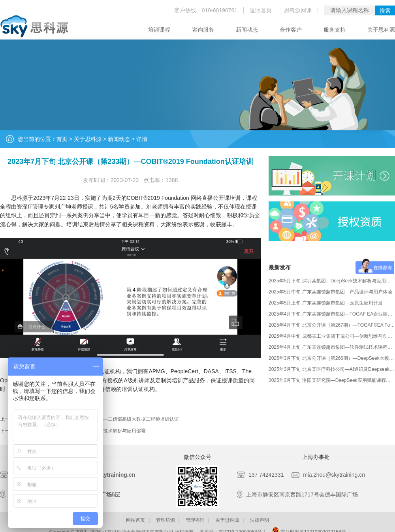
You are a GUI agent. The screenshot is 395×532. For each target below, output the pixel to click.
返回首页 (261, 10)
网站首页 (135, 520)
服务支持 (335, 30)
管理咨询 (195, 520)
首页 (62, 139)
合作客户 (291, 30)
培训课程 (159, 30)
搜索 (385, 11)
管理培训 (166, 520)
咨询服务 (203, 30)
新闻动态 (247, 30)
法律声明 (260, 520)
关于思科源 (381, 30)
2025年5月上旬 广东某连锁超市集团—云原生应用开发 (326, 303)
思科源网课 (298, 10)
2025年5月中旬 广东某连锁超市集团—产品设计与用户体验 (330, 292)
